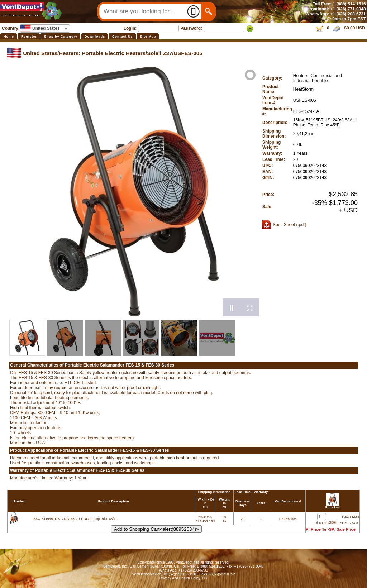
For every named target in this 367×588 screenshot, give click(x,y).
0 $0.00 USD (340, 28)
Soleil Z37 (159, 53)
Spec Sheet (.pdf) (289, 225)
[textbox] (45, 28)
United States (40, 53)
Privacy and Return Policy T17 (183, 578)
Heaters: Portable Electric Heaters (102, 53)
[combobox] (45, 28)
